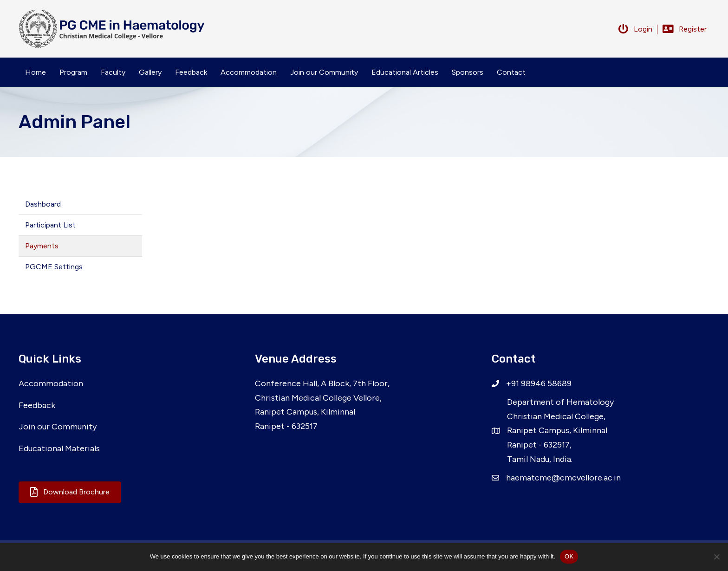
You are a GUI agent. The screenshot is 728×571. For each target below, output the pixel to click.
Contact (511, 72)
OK (569, 556)
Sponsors (468, 72)
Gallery (150, 72)
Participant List (50, 225)
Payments (42, 246)
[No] (716, 557)
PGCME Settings (54, 267)
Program (73, 72)
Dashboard (43, 204)
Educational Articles (405, 72)
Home (36, 72)
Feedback (191, 72)
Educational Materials (59, 448)
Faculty (113, 72)
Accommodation (249, 72)
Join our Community (324, 72)
